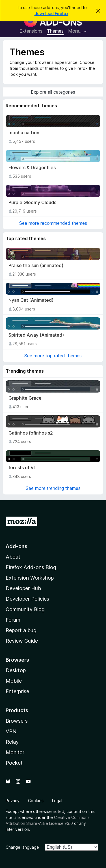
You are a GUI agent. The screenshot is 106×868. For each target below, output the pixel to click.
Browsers (17, 721)
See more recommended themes (53, 223)
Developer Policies (27, 599)
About (13, 557)
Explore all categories (53, 92)
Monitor (15, 752)
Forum (13, 620)
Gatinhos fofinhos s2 (31, 433)
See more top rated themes (53, 356)
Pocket (14, 763)
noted (59, 811)
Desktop (16, 670)
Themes (55, 31)
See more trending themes (53, 488)
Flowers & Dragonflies (32, 168)
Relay (12, 742)
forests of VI (22, 468)
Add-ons (17, 546)
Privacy (13, 801)
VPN (11, 731)
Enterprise (17, 691)
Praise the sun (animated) (36, 266)
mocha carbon (24, 133)
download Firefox (51, 13)
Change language (22, 847)
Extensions (31, 31)
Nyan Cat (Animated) (31, 300)
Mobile (14, 681)
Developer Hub (23, 588)
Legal (57, 801)
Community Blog (25, 609)
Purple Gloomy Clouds (32, 203)
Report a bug (21, 630)
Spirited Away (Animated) (36, 335)
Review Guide (22, 641)
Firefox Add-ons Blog (31, 567)
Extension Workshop (30, 578)
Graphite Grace (25, 398)
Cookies (36, 801)
